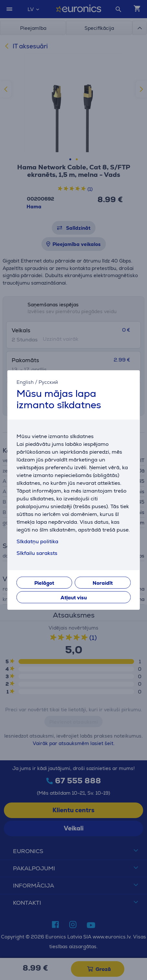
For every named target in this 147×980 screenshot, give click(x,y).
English (25, 382)
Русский (48, 382)
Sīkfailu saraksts (37, 553)
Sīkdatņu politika (37, 541)
